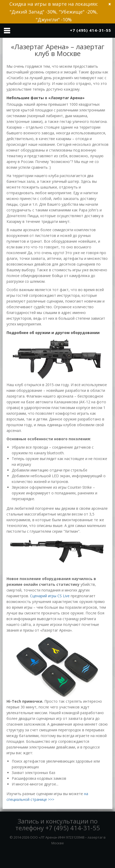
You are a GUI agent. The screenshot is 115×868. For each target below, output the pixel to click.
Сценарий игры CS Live (50, 596)
